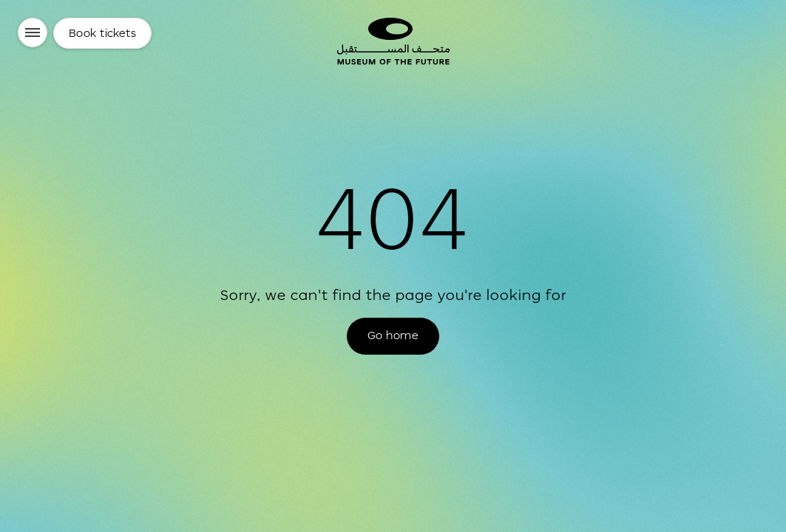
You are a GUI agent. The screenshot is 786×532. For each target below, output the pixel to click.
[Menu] (33, 33)
